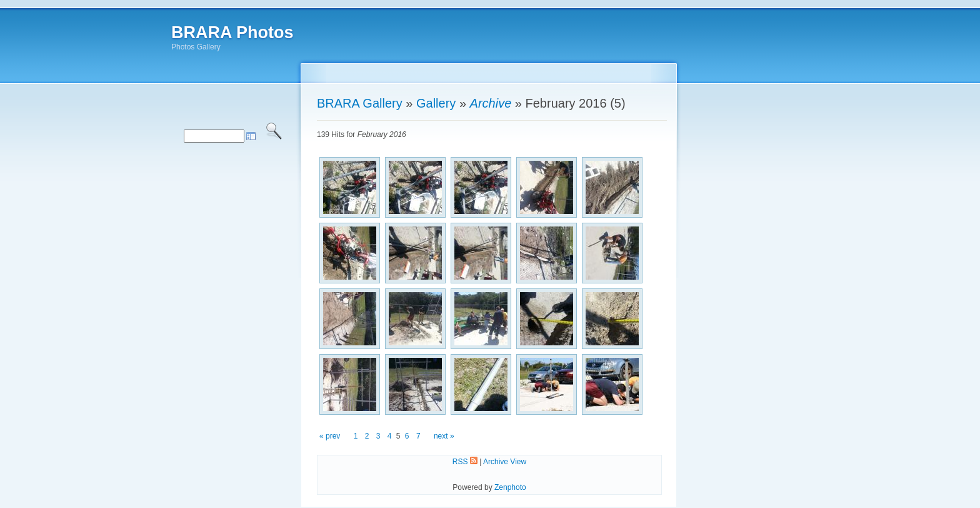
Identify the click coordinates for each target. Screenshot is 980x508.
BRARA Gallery (360, 103)
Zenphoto (510, 487)
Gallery (436, 103)
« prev (330, 436)
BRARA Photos (232, 33)
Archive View (505, 462)
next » (444, 436)
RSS (465, 462)
